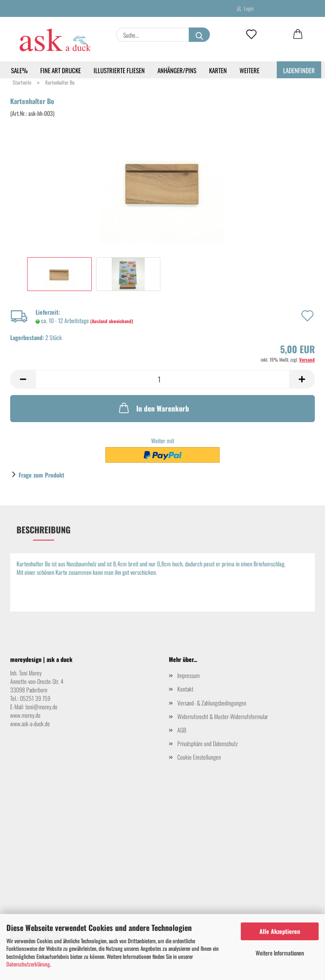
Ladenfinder (299, 70)
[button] (298, 35)
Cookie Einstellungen (199, 757)
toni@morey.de (41, 707)
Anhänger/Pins (177, 70)
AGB (182, 730)
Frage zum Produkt (41, 475)
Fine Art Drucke (61, 70)
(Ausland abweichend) (112, 321)
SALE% (19, 70)
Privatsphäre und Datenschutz (208, 743)
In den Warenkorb (153, 408)
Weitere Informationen (280, 953)
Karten (218, 70)
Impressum (189, 675)
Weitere (249, 70)
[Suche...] (199, 35)
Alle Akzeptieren (280, 931)
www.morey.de (25, 715)
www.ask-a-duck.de (30, 723)
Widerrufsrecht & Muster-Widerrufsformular (223, 716)
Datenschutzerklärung (28, 964)
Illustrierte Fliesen (119, 70)
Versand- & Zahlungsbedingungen (212, 703)
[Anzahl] (162, 379)
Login (245, 8)
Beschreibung (44, 530)
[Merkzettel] (251, 35)
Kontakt (185, 689)
